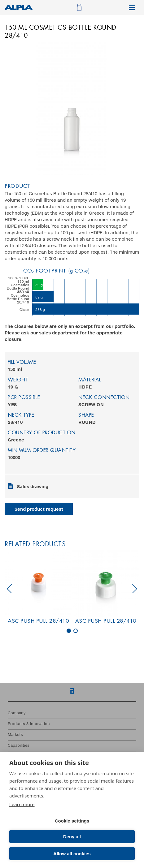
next (135, 589)
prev (9, 589)
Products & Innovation (29, 724)
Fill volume (22, 363)
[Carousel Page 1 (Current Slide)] (69, 631)
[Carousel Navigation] (72, 589)
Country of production (42, 433)
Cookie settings (72, 821)
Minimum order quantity (42, 451)
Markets (15, 735)
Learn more (22, 804)
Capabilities (19, 746)
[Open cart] (79, 7)
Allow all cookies (72, 854)
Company (17, 713)
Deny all (72, 837)
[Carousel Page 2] (76, 631)
